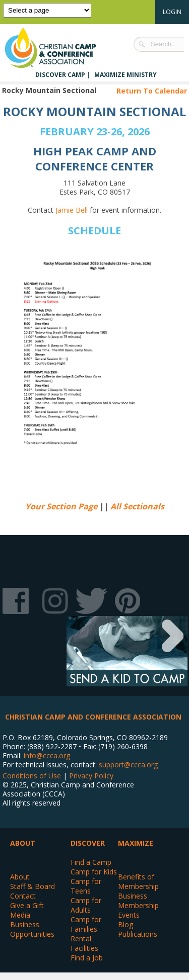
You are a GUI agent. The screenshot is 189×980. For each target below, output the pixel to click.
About (20, 877)
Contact (23, 896)
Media (20, 915)
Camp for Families (86, 924)
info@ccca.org (47, 755)
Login (172, 12)
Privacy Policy (91, 776)
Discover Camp (60, 75)
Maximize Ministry (125, 75)
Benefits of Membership (138, 881)
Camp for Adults (86, 905)
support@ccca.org (128, 765)
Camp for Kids (94, 872)
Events (129, 915)
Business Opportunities (32, 929)
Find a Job (87, 958)
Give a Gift (27, 905)
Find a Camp (91, 862)
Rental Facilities (84, 943)
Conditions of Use (32, 776)
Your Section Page (61, 506)
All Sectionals (137, 506)
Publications (138, 934)
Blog (125, 924)
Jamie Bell (72, 210)
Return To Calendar (152, 91)
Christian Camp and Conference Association (60, 48)
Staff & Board (33, 886)
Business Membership (138, 901)
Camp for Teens (86, 886)
